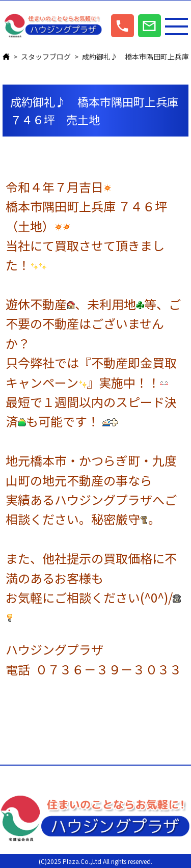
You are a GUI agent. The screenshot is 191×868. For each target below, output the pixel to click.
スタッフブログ (46, 57)
